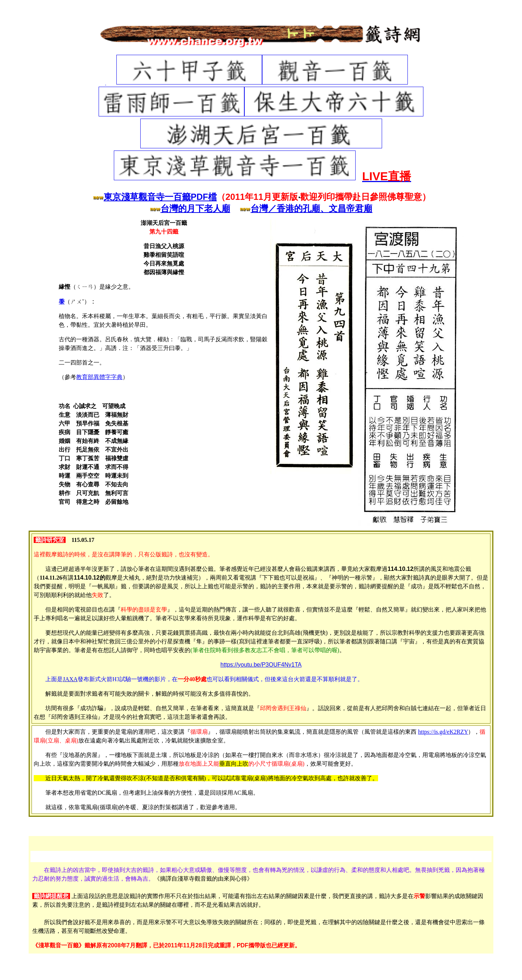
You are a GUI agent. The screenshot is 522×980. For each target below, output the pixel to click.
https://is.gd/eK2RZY (443, 732)
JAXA (70, 679)
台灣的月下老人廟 (195, 208)
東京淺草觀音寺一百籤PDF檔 (160, 197)
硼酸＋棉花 (288, 965)
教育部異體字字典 (99, 377)
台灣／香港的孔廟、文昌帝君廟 (311, 208)
